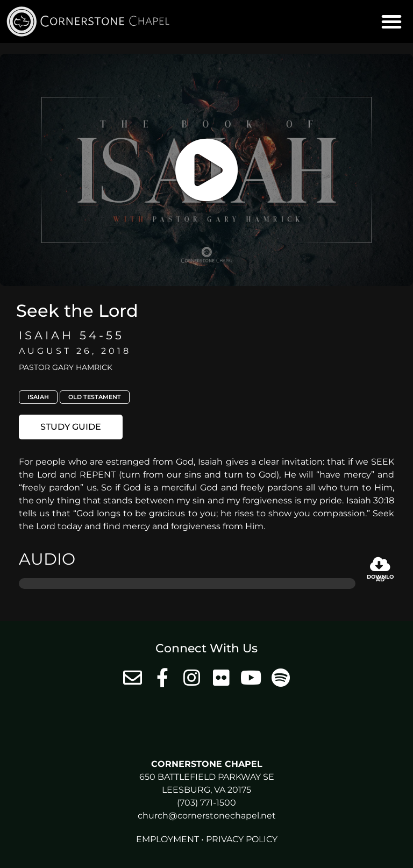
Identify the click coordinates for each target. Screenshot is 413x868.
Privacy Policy (242, 839)
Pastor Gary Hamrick (66, 367)
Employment (168, 839)
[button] (391, 22)
